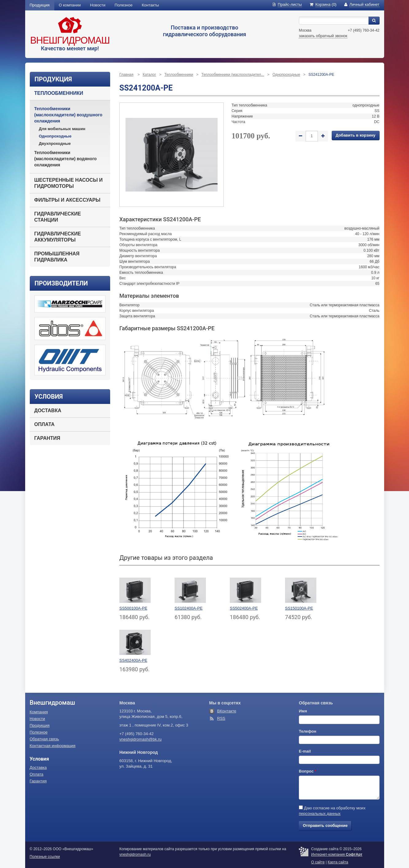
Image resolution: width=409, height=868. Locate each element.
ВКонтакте (227, 711)
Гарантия (47, 438)
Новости (98, 5)
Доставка (48, 411)
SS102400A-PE (189, 608)
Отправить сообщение (325, 825)
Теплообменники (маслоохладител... (233, 75)
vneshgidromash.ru (135, 854)
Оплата (44, 424)
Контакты (150, 5)
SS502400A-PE (244, 608)
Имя (303, 711)
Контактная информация (53, 746)
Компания (39, 712)
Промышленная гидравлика (57, 257)
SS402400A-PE (133, 660)
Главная (126, 75)
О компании (70, 5)
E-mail (305, 751)
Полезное (124, 5)
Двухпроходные (55, 143)
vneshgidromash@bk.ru (140, 739)
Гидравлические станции (58, 217)
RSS (221, 718)
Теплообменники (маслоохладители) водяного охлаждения (66, 159)
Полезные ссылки (45, 857)
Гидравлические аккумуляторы (58, 237)
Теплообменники (59, 93)
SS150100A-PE (299, 608)
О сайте (318, 862)
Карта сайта (338, 862)
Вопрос (308, 771)
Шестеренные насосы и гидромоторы (69, 183)
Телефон (308, 731)
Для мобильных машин (62, 129)
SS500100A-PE (133, 608)
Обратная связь (44, 739)
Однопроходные (55, 136)
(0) (323, 4)
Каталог (149, 75)
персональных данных (320, 814)
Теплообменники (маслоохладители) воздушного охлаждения (68, 115)
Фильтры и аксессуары (68, 200)
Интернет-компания (337, 854)
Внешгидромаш (70, 40)
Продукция (40, 5)
